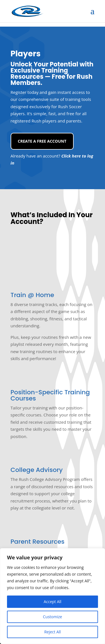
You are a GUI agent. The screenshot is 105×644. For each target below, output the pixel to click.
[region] (53, 596)
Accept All (53, 602)
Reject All (53, 632)
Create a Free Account (42, 141)
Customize (52, 617)
